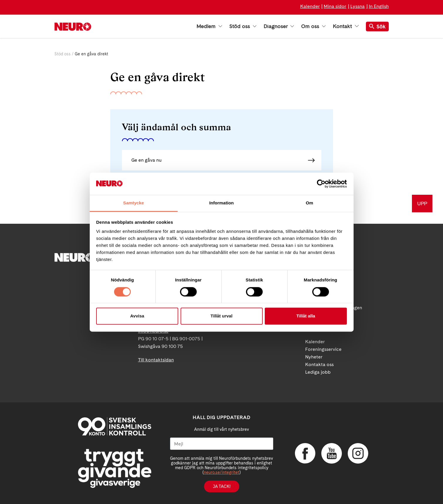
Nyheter (314, 357)
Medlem (209, 26)
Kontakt (346, 26)
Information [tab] (222, 203)
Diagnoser (279, 26)
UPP (422, 203)
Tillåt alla (306, 316)
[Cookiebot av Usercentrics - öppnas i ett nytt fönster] (321, 184)
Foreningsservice (323, 349)
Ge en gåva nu (146, 160)
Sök (377, 27)
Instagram (358, 453)
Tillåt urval (221, 316)
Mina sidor (335, 6)
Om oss (313, 26)
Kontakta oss (319, 364)
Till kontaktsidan (156, 360)
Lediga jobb (318, 372)
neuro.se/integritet (221, 472)
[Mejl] (222, 444)
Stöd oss (243, 26)
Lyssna (358, 6)
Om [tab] (309, 203)
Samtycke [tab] (134, 203)
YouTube (332, 453)
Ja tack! (222, 486)
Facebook (305, 453)
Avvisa (137, 316)
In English (379, 6)
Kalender (310, 6)
